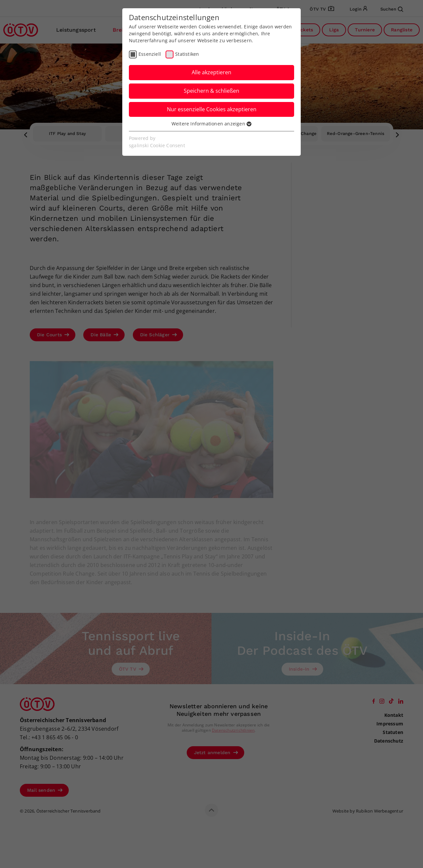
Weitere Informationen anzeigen (211, 124)
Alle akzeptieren (211, 72)
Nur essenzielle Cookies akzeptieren (212, 109)
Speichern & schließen (211, 91)
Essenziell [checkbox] (150, 54)
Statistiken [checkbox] (187, 54)
